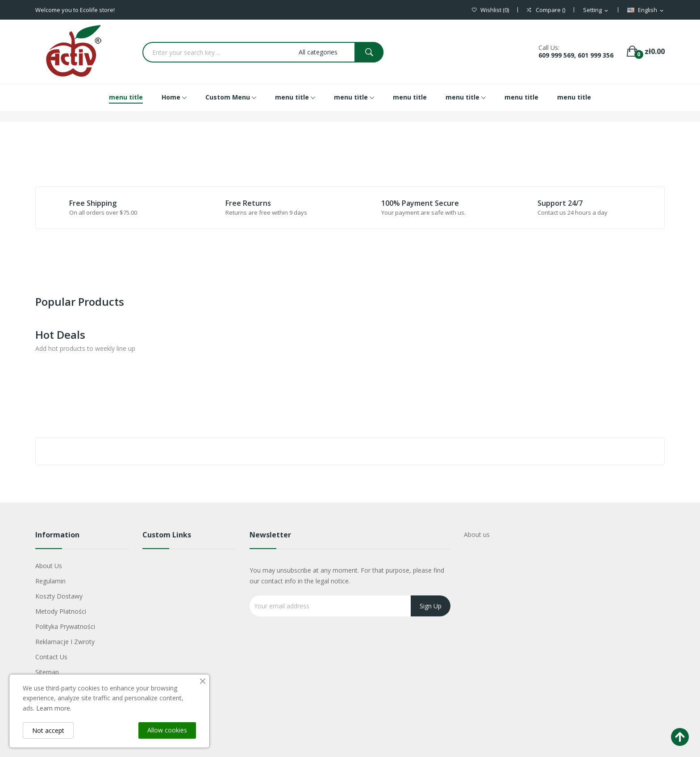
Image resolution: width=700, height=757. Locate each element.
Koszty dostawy (59, 596)
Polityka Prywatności (65, 626)
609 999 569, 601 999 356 (576, 55)
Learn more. (54, 708)
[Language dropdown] (646, 10)
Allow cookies (167, 730)
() (490, 10)
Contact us (51, 657)
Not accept (48, 730)
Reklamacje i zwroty (65, 642)
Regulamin (50, 581)
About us (49, 566)
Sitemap (47, 672)
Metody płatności (61, 611)
